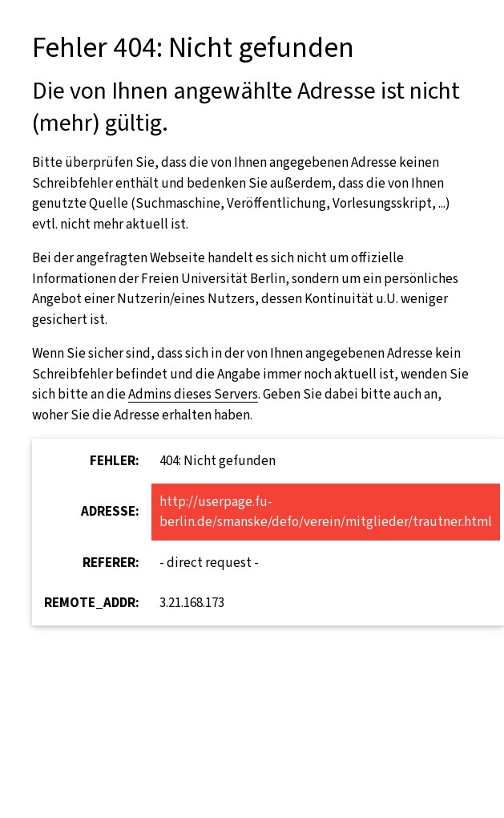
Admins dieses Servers (193, 394)
